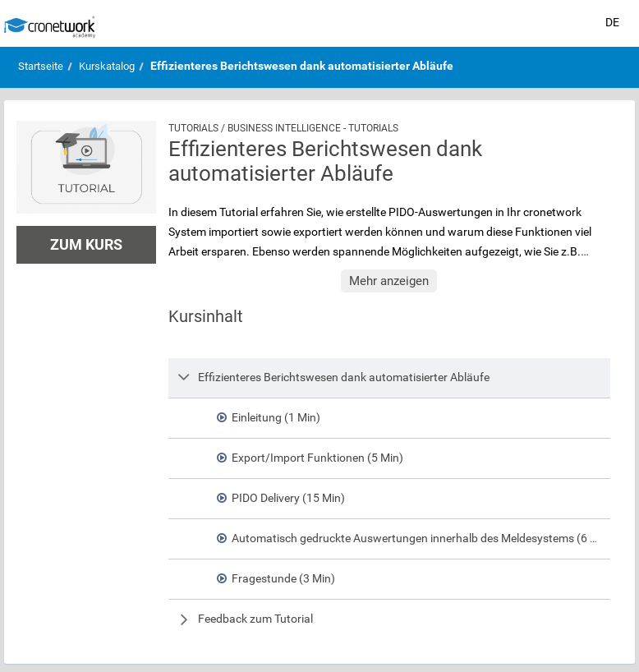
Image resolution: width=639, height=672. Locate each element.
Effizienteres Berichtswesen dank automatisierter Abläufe (302, 66)
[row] (390, 378)
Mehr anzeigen (389, 281)
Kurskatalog (107, 66)
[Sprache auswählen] (612, 23)
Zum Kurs (86, 244)
